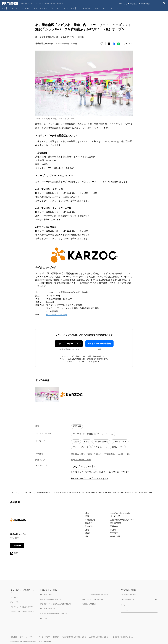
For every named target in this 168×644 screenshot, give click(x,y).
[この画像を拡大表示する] (47, 394)
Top (4, 8)
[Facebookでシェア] (114, 44)
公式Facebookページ (128, 595)
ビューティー (55, 8)
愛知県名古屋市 (78, 454)
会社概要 (14, 637)
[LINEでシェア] (119, 44)
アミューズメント (81, 447)
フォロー (17, 546)
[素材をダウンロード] (126, 44)
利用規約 (56, 637)
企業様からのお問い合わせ (99, 637)
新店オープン (118, 447)
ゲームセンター (120, 442)
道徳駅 (87, 442)
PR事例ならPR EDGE (89, 604)
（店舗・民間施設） (95, 454)
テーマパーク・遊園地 (83, 434)
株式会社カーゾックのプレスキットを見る (90, 479)
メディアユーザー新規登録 (99, 344)
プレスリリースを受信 (127, 3)
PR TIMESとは (16, 597)
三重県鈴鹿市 (110, 454)
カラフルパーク (100, 447)
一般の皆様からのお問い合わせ (122, 637)
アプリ (34, 8)
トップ (14, 493)
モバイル (25, 8)
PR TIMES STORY (46, 595)
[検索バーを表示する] (164, 3)
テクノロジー (13, 8)
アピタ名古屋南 (101, 442)
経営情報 (77, 426)
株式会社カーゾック (45, 493)
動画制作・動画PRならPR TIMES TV (53, 599)
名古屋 (76, 442)
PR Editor (44, 618)
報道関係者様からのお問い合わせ (74, 637)
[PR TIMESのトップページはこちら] (32, 3)
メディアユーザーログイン (69, 344)
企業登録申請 (145, 3)
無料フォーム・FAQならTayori (92, 599)
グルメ (105, 8)
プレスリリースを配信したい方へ (22, 612)
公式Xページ (125, 605)
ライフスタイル (83, 8)
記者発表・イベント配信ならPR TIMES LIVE (56, 604)
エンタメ (43, 8)
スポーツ (114, 8)
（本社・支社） (124, 454)
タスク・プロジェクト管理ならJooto (95, 595)
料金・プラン (15, 602)
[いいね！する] (102, 44)
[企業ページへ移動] (18, 520)
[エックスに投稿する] (109, 44)
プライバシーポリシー (28, 637)
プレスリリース (27, 493)
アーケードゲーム (105, 434)
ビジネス (96, 8)
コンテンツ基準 (44, 637)
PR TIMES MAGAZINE (48, 609)
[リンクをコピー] (131, 44)
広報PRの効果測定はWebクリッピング (54, 614)
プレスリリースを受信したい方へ (22, 607)
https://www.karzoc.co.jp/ (57, 315)
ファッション (69, 8)
